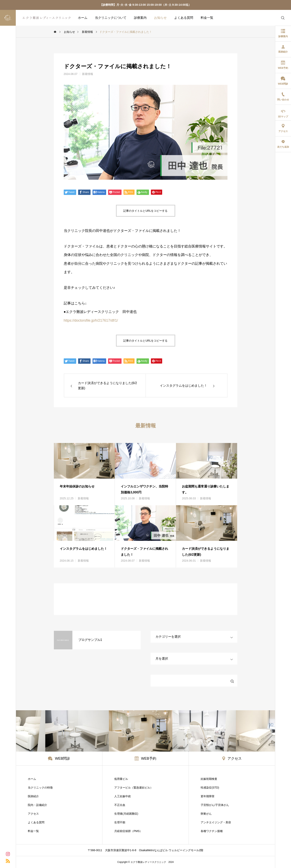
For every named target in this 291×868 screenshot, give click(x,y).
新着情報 (88, 74)
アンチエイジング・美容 (216, 822)
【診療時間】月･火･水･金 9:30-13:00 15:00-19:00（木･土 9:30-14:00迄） (145, 5)
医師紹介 (33, 796)
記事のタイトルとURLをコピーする (145, 211)
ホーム (83, 18)
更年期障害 (208, 796)
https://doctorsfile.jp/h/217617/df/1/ (91, 320)
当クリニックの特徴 (40, 788)
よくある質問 (184, 18)
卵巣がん (206, 814)
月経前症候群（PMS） (128, 831)
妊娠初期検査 (209, 779)
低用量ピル (121, 779)
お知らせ (160, 18)
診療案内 (140, 18)
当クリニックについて (111, 18)
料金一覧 (207, 18)
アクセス (33, 814)
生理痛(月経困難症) (126, 814)
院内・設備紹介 (37, 805)
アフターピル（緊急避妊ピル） (134, 788)
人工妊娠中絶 (123, 796)
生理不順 (120, 822)
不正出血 (120, 805)
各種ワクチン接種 (212, 831)
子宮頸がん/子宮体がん (215, 805)
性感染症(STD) (210, 788)
